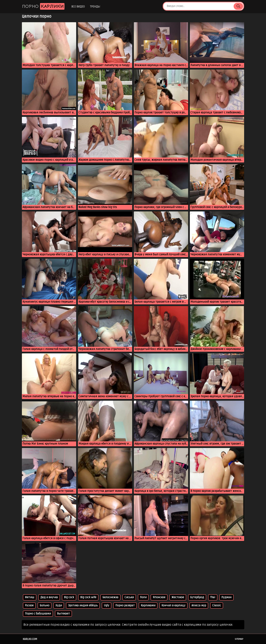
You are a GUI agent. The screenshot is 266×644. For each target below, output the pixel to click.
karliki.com (30, 639)
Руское (29, 606)
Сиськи (129, 597)
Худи (59, 606)
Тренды (95, 7)
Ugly (107, 606)
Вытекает (63, 614)
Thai (213, 597)
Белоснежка (110, 597)
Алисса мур (199, 606)
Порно (43, 6)
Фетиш (30, 597)
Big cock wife (88, 597)
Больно (45, 606)
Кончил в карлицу (173, 606)
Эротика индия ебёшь (83, 606)
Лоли (143, 597)
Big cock (69, 597)
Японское (159, 597)
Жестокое (178, 597)
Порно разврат (125, 606)
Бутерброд (197, 597)
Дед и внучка (49, 597)
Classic (217, 606)
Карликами (148, 606)
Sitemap (239, 639)
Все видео (78, 7)
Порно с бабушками (38, 614)
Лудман (226, 597)
